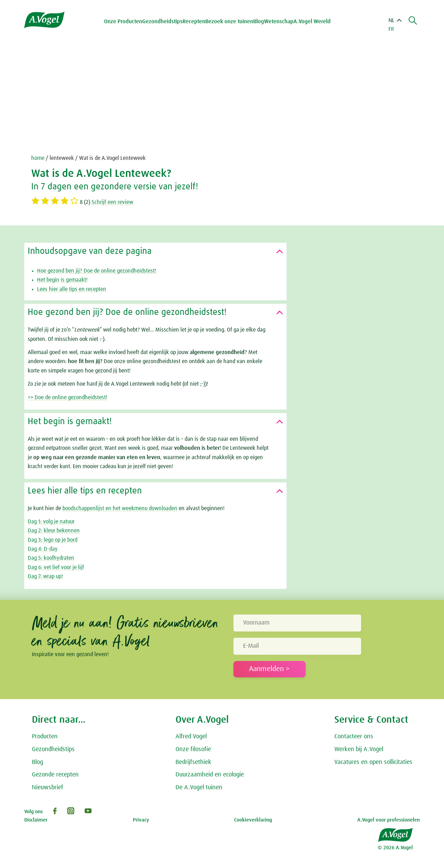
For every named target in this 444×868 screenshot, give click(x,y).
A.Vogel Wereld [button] (312, 22)
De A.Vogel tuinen (199, 788)
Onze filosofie (193, 749)
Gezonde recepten (55, 775)
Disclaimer (36, 820)
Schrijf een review (112, 202)
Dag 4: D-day (43, 549)
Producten (45, 737)
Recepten (194, 22)
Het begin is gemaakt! (62, 280)
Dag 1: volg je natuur (51, 522)
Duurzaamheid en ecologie (210, 775)
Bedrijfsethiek (193, 762)
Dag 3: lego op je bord (53, 540)
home (38, 158)
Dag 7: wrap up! (45, 576)
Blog (259, 22)
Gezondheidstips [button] (162, 22)
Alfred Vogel (191, 737)
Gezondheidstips (53, 749)
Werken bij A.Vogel (359, 749)
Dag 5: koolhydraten (51, 558)
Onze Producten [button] (123, 22)
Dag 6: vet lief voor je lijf (56, 567)
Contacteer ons (354, 737)
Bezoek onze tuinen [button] (229, 22)
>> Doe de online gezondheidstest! (67, 397)
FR (391, 29)
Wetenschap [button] (279, 22)
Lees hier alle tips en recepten (72, 289)
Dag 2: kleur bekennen (54, 531)
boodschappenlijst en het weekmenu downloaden (120, 508)
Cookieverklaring (253, 820)
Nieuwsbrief (48, 788)
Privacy (141, 820)
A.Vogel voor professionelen (388, 820)
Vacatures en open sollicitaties (373, 762)
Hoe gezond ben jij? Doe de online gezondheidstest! (97, 271)
